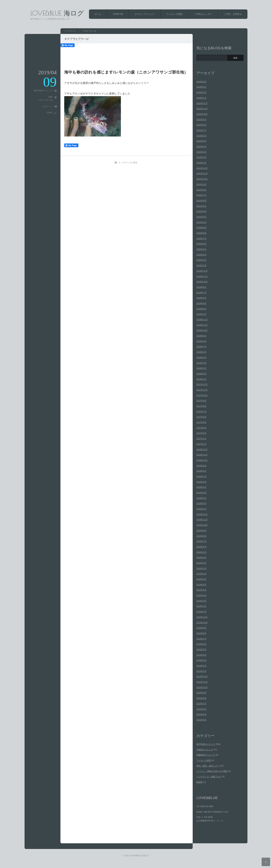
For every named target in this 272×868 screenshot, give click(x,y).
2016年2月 (201, 503)
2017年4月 (201, 428)
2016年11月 (202, 455)
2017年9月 (201, 401)
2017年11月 (202, 390)
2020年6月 (201, 244)
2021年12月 (202, 168)
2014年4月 (201, 595)
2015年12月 (202, 514)
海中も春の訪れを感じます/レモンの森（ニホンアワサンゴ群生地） (126, 72)
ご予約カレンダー (203, 14)
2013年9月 (201, 628)
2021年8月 (201, 190)
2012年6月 (201, 709)
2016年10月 (202, 460)
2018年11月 (202, 325)
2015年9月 (201, 531)
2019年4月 (201, 303)
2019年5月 (201, 298)
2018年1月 (201, 379)
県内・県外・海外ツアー (208, 766)
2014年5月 (201, 590)
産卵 (50, 97)
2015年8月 (201, 536)
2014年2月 (201, 606)
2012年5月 (201, 714)
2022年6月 (201, 136)
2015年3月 (201, 563)
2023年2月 (201, 92)
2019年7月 (201, 293)
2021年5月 (201, 206)
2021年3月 (201, 217)
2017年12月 (202, 384)
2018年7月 (201, 347)
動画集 (200, 782)
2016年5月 (201, 487)
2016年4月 (201, 493)
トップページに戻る (128, 163)
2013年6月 (201, 644)
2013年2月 (201, 666)
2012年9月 (201, 693)
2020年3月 (201, 260)
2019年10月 (202, 282)
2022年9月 (201, 120)
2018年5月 (201, 357)
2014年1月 (201, 612)
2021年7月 (201, 195)
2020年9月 (201, 228)
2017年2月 (201, 439)
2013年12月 (202, 617)
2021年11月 (202, 173)
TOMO (49, 113)
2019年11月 (202, 276)
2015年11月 (202, 520)
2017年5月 (201, 422)
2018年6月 (201, 352)
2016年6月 (201, 482)
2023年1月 (201, 98)
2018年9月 (201, 336)
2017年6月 (201, 417)
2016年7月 (201, 476)
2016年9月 (201, 466)
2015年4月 (201, 557)
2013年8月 (201, 633)
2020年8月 (201, 233)
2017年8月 (201, 406)
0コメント (48, 106)
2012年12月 (202, 676)
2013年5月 (201, 649)
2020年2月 (201, 265)
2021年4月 (201, 211)
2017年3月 (201, 433)
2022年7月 (201, 130)
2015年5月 (201, 552)
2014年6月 (201, 585)
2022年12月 (202, 103)
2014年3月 (201, 601)
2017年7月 (201, 412)
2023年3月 (201, 87)
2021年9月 (201, 184)
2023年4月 (201, 82)
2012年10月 (202, 687)
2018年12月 (202, 320)
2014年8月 (201, 579)
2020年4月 (201, 255)
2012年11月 (202, 682)
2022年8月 (201, 125)
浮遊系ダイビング (205, 750)
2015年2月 (201, 568)
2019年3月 (201, 309)
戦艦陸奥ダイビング (206, 755)
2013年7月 (201, 639)
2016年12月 (202, 449)
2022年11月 (202, 109)
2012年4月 (201, 720)
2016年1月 (201, 509)
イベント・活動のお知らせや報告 (212, 771)
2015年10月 (202, 525)
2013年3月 (201, 660)
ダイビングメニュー (145, 14)
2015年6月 (201, 547)
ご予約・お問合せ (233, 14)
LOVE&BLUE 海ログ (57, 13)
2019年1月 (201, 314)
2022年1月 (201, 163)
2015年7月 (201, 541)
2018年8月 (201, 341)
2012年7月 (201, 704)
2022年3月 (201, 152)
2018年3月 (201, 368)
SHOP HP (118, 14)
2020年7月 (201, 238)
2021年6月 (201, 201)
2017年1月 (201, 444)
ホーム (98, 14)
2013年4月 (201, 655)
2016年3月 (201, 498)
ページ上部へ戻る (266, 862)
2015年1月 (201, 574)
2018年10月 (202, 330)
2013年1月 (201, 671)
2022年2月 (201, 157)
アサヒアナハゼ (45, 100)
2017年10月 (202, 395)
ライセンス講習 (175, 14)
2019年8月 (201, 287)
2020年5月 (201, 249)
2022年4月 (201, 146)
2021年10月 (202, 179)
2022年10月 (202, 114)
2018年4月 (201, 363)
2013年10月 (202, 623)
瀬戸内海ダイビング (43, 90)
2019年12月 (202, 271)
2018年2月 (201, 374)
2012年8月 (201, 698)
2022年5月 (201, 141)
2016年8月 (201, 471)
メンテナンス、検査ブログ (209, 777)
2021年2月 (201, 222)
